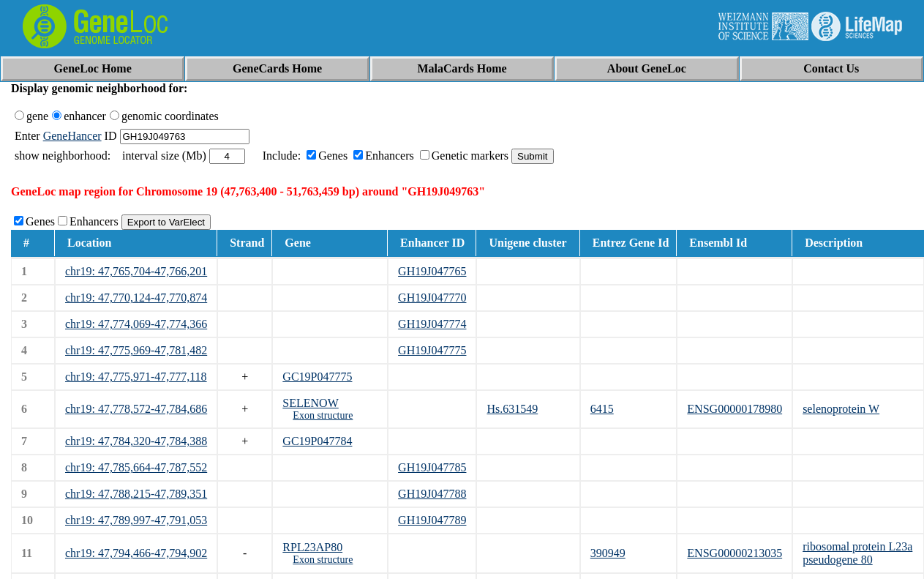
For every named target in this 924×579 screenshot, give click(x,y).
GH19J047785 (432, 467)
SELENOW (310, 403)
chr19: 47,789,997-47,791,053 (136, 520)
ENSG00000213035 (735, 553)
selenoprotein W (841, 409)
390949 (608, 553)
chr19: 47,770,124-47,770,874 (136, 298)
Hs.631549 (512, 409)
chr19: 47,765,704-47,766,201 (136, 271)
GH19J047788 (432, 494)
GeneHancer (72, 136)
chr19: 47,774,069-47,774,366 (136, 324)
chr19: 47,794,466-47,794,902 (136, 553)
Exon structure (323, 415)
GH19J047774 (432, 324)
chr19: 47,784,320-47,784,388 (136, 441)
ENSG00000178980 (735, 409)
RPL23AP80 (312, 547)
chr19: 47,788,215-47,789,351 (136, 494)
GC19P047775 (317, 377)
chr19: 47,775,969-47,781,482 (136, 350)
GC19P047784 (317, 441)
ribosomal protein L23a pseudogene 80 (857, 553)
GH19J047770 (432, 298)
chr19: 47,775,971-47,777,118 (136, 377)
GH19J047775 (432, 350)
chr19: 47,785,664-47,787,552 (136, 467)
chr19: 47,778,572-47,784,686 (136, 409)
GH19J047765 (432, 271)
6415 (602, 409)
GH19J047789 (432, 520)
